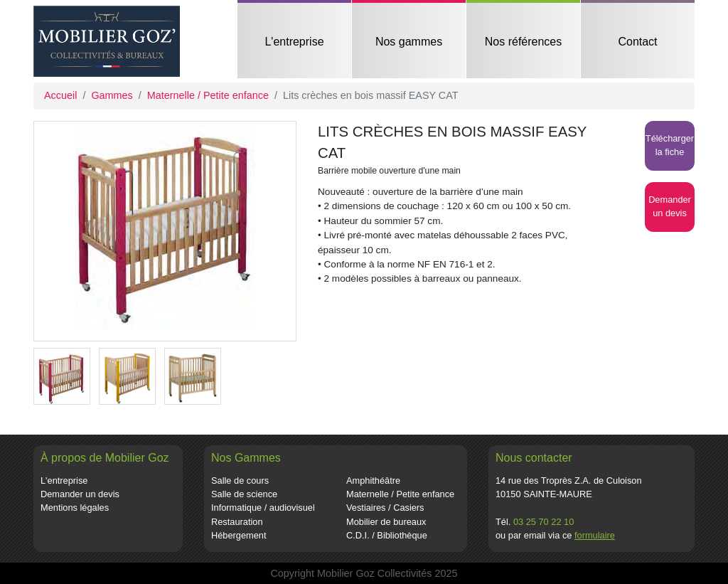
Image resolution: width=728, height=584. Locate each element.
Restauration (237, 522)
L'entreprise (294, 42)
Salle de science (244, 494)
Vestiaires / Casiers (385, 508)
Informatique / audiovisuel (263, 508)
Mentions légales (75, 508)
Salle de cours (240, 481)
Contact (637, 42)
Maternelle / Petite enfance (208, 95)
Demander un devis (80, 494)
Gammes (112, 95)
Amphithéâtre (373, 481)
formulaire (595, 535)
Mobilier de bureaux (386, 522)
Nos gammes (409, 42)
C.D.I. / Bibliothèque (387, 535)
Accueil (60, 95)
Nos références (524, 42)
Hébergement (239, 535)
